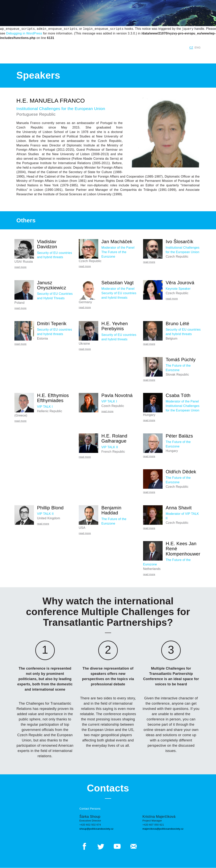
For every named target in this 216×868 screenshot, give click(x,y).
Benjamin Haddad (111, 510)
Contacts (196, 55)
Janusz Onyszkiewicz (52, 285)
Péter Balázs (179, 436)
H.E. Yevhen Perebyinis (115, 326)
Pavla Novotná (117, 395)
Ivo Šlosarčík (180, 242)
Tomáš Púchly (181, 360)
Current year (68, 55)
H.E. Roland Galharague (114, 438)
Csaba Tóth (178, 395)
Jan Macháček (117, 242)
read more (20, 267)
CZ (191, 48)
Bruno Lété (177, 324)
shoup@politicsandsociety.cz (96, 829)
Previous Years (93, 55)
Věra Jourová (180, 283)
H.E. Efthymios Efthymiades (53, 398)
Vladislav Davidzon (47, 244)
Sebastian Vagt (117, 283)
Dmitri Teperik (52, 324)
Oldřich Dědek (181, 472)
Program (155, 55)
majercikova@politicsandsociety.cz (163, 829)
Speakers (172, 55)
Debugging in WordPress (24, 33)
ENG (198, 48)
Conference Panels (130, 55)
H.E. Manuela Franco (51, 101)
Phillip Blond (50, 508)
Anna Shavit (179, 508)
